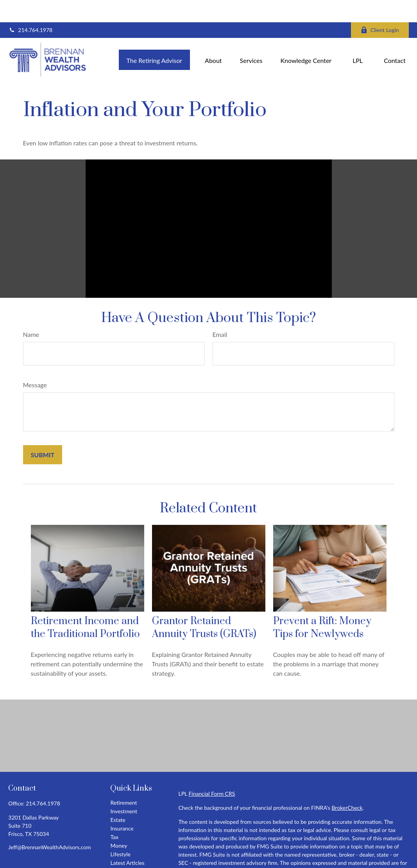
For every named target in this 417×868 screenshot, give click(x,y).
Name (31, 312)
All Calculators (127, 858)
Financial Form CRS (212, 771)
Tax (114, 815)
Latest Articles (127, 840)
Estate (118, 797)
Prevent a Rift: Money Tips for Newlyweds (322, 605)
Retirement (123, 780)
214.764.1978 (30, 8)
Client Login (380, 8)
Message (35, 362)
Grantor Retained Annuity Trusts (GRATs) (204, 605)
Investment (124, 789)
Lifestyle (120, 832)
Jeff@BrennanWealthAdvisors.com (49, 825)
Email (220, 312)
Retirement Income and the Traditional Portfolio (85, 605)
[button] (155, 37)
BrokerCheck (347, 785)
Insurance (122, 806)
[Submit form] (43, 432)
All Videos (122, 849)
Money (119, 823)
